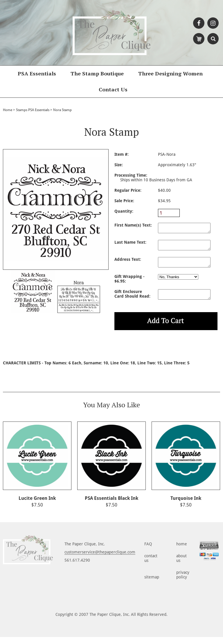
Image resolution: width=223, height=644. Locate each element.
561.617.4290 (77, 567)
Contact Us (113, 89)
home (182, 551)
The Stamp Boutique (97, 73)
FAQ (148, 551)
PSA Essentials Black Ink (111, 505)
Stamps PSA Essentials (33, 110)
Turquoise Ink (186, 505)
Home (8, 110)
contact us (151, 565)
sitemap (152, 584)
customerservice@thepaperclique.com (100, 559)
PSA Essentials (37, 73)
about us (181, 565)
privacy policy (183, 582)
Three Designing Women (170, 73)
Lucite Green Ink (37, 505)
